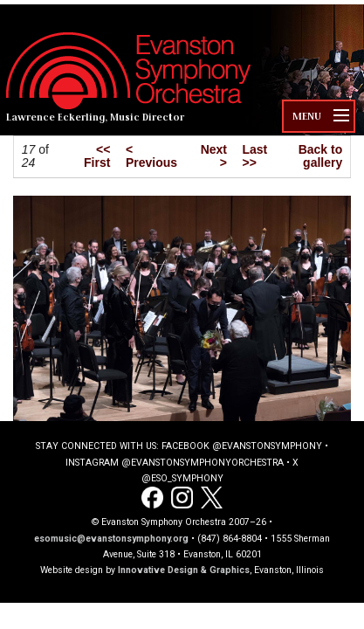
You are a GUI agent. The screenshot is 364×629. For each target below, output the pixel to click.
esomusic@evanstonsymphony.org (111, 539)
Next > (214, 156)
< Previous (151, 156)
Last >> (255, 156)
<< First (97, 156)
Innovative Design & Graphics (184, 570)
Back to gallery (321, 156)
